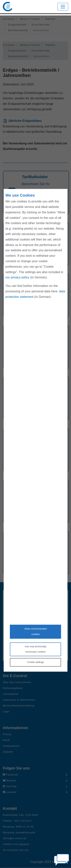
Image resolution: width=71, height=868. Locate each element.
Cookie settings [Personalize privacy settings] (35, 662)
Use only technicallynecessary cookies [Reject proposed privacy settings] (35, 649)
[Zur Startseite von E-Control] (8, 7)
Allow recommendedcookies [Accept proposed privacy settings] (36, 631)
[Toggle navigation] (63, 7)
